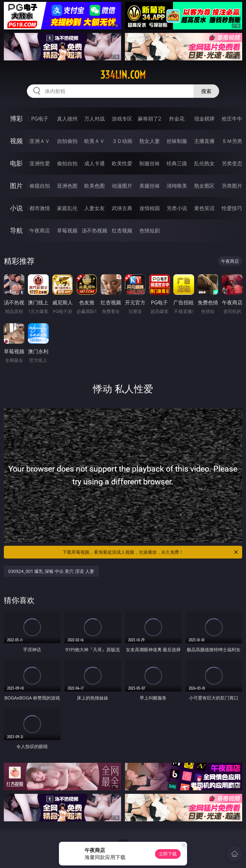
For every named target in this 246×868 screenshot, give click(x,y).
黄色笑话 (204, 208)
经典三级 (177, 163)
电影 (16, 163)
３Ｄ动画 (122, 141)
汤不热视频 (94, 231)
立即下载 (168, 854)
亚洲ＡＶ (40, 141)
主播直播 (204, 141)
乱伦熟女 (204, 163)
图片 (16, 186)
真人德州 (67, 119)
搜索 (206, 91)
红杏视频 (122, 231)
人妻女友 (94, 208)
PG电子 (40, 119)
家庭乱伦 (67, 208)
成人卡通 (94, 163)
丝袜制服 (177, 141)
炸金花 (177, 119)
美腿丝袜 (150, 186)
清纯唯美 (177, 186)
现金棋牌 (204, 119)
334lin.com (123, 75)
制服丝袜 (150, 163)
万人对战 (94, 119)
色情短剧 (150, 231)
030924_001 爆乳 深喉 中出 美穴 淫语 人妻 (51, 571)
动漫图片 (122, 186)
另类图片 (232, 186)
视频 (16, 141)
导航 (16, 230)
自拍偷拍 (67, 141)
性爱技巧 (232, 208)
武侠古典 (122, 208)
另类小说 (177, 208)
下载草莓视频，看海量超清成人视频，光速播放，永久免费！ (151, 552)
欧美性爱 (122, 163)
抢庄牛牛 (232, 119)
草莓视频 (67, 231)
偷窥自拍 (40, 186)
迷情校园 (150, 208)
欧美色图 (94, 186)
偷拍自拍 (67, 163)
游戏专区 (122, 119)
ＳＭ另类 (232, 141)
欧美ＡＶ (94, 141)
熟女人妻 (150, 141)
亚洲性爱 (40, 163)
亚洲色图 (67, 186)
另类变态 (232, 163)
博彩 (16, 118)
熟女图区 (204, 186)
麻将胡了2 (149, 119)
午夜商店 (40, 231)
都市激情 (40, 208)
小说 (16, 208)
